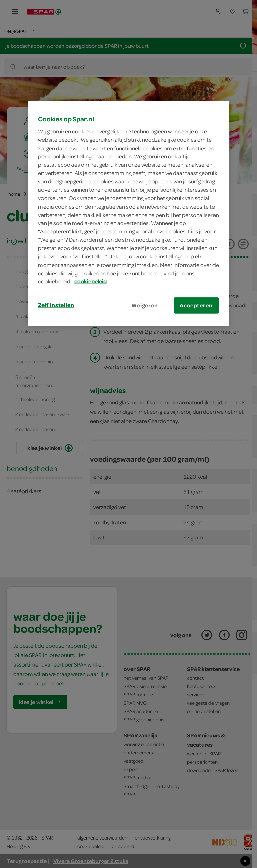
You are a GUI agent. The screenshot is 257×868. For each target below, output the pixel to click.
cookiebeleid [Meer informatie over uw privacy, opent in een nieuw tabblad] (91, 281)
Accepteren (196, 305)
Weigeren (145, 305)
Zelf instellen (56, 305)
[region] (128, 214)
